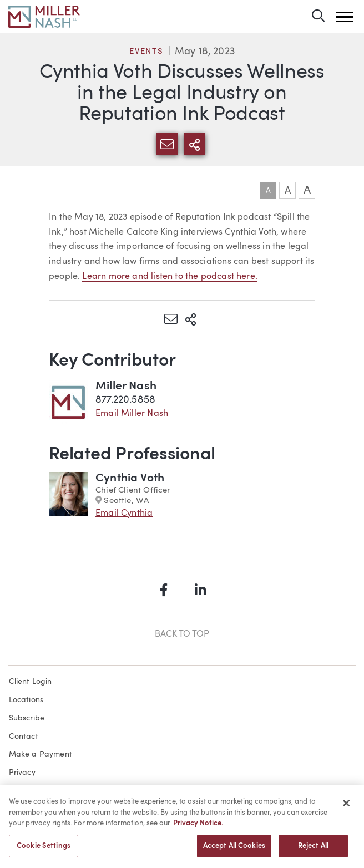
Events (146, 52)
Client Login (31, 682)
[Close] (346, 808)
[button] (345, 17)
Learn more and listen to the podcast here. (170, 277)
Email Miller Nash (132, 414)
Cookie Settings (44, 851)
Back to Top (182, 634)
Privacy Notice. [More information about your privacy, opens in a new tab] (198, 828)
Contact (24, 737)
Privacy (22, 773)
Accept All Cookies (234, 851)
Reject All (313, 851)
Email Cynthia (124, 514)
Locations (26, 700)
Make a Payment (41, 754)
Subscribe (27, 718)
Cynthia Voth (130, 478)
